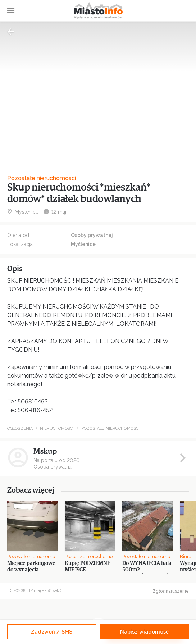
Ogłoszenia (20, 428)
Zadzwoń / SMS (52, 632)
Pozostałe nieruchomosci (42, 178)
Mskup (45, 451)
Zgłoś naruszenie (171, 591)
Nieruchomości (57, 428)
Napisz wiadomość (144, 632)
